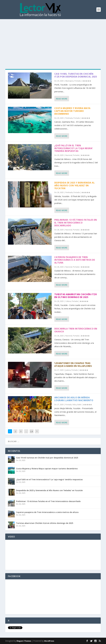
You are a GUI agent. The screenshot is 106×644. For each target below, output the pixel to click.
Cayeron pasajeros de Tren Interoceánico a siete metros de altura (75, 260)
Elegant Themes (24, 641)
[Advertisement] (53, 39)
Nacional (69, 155)
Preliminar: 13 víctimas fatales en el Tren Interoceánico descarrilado (76, 223)
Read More (62, 99)
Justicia (68, 370)
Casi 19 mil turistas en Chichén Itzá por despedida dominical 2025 (76, 75)
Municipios (70, 81)
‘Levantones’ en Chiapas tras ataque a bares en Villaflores (73, 365)
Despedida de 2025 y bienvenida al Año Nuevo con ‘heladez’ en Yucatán (75, 185)
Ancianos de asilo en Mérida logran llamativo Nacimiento (74, 399)
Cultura (68, 301)
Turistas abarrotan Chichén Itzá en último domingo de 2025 (76, 296)
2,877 (32, 433)
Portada (78, 81)
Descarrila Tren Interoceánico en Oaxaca (76, 330)
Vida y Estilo (77, 405)
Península (69, 118)
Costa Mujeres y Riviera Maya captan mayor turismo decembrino (72, 111)
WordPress (49, 641)
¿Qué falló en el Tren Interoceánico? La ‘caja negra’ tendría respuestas (74, 148)
